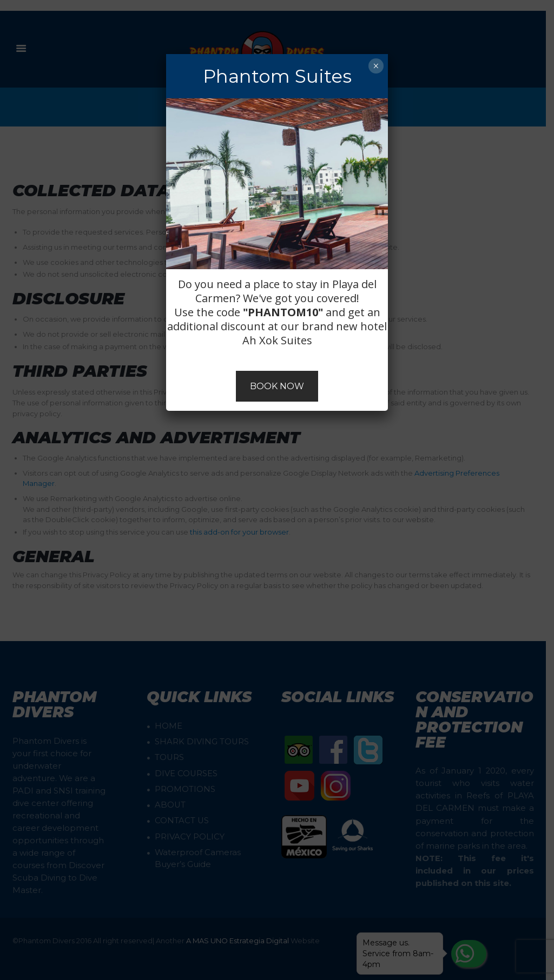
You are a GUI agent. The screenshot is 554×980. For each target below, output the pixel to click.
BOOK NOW (277, 386)
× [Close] (376, 66)
